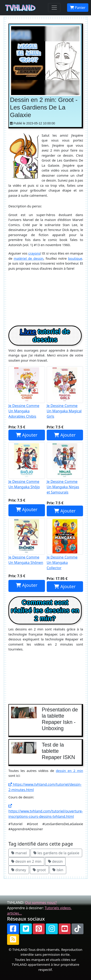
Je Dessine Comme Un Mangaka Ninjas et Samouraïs (65, 468)
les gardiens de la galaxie (56, 853)
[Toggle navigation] (54, 8)
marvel (19, 853)
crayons (34, 253)
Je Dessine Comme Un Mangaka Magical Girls (65, 393)
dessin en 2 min (69, 771)
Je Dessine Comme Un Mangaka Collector (65, 544)
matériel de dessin (29, 258)
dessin (55, 861)
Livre (28, 331)
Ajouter (27, 435)
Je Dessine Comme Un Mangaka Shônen (27, 542)
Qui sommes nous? (41, 903)
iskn (58, 870)
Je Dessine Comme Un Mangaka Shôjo (27, 466)
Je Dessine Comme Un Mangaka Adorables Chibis (27, 393)
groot (39, 870)
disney (19, 870)
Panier (78, 8)
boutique (75, 258)
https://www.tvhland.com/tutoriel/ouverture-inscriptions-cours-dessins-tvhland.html (46, 811)
